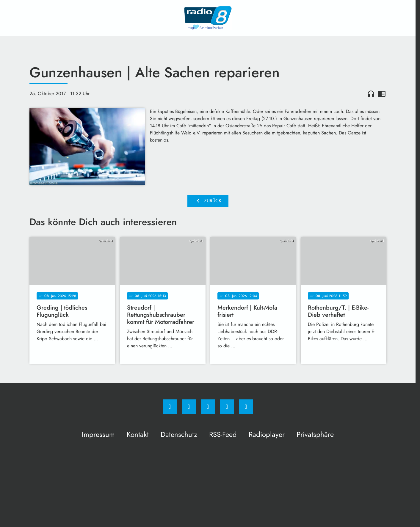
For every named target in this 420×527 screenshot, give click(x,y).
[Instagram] (189, 407)
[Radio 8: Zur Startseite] (208, 18)
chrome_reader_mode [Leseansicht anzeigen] (382, 94)
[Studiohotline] (227, 407)
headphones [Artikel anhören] (371, 94)
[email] (246, 407)
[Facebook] (170, 407)
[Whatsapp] (208, 407)
